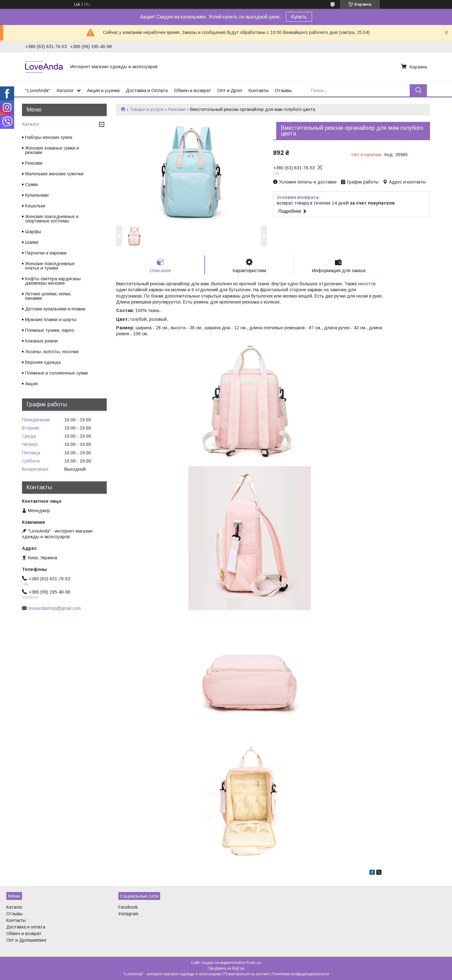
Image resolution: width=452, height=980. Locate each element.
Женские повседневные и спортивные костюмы (52, 219)
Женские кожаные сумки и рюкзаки (52, 150)
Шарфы (33, 232)
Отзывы (283, 90)
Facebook (128, 907)
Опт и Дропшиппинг (27, 940)
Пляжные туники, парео (50, 330)
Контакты (258, 90)
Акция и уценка (103, 90)
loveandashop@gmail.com (54, 608)
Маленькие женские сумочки (54, 174)
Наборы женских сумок (49, 137)
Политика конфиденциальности (301, 974)
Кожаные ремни (41, 341)
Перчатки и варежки (46, 253)
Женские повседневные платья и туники (50, 266)
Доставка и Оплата (147, 90)
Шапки (32, 242)
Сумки (31, 184)
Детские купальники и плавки (55, 309)
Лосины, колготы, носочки (52, 352)
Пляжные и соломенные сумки (56, 373)
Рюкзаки (177, 109)
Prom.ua (253, 963)
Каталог (65, 90)
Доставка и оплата (26, 927)
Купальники (37, 195)
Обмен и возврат (192, 90)
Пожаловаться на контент (246, 974)
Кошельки (35, 206)
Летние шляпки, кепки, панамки (48, 296)
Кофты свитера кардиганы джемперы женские (53, 281)
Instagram (128, 914)
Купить (299, 17)
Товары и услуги (147, 109)
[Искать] (418, 90)
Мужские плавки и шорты (51, 320)
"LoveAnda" (38, 90)
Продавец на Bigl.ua (226, 968)
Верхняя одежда (43, 362)
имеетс (366, 284)
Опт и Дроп (230, 90)
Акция (31, 384)
